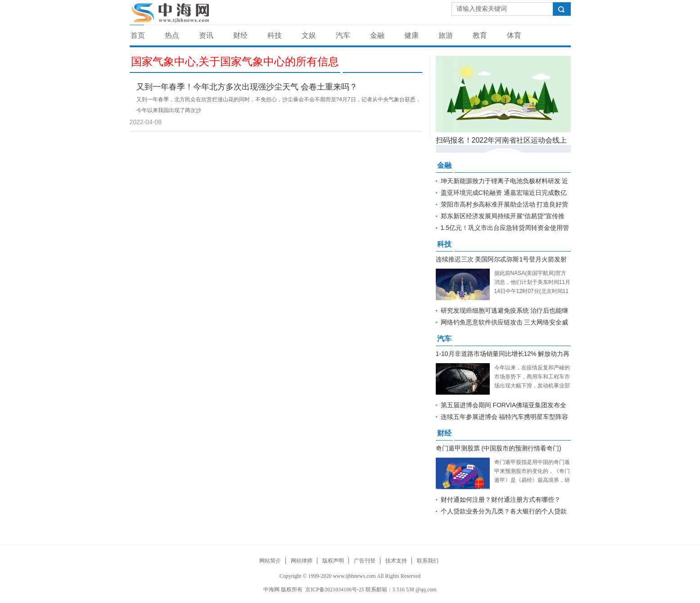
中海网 (271, 589)
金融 (377, 35)
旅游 (446, 35)
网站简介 (270, 561)
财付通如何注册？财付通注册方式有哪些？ (501, 499)
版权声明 (333, 561)
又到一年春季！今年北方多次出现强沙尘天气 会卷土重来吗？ (247, 87)
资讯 (206, 35)
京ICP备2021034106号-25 (335, 589)
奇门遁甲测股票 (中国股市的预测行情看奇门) (499, 448)
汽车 (343, 35)
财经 (240, 35)
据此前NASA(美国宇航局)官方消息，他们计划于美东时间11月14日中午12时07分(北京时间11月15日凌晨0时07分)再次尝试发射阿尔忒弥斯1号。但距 (532, 291)
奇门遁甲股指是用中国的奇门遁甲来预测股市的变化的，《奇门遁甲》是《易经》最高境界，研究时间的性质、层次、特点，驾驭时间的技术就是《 (532, 480)
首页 (138, 35)
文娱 (309, 35)
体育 (514, 35)
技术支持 (396, 561)
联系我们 (428, 561)
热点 (172, 35)
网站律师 (302, 561)
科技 (275, 35)
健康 (411, 35)
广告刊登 (365, 561)
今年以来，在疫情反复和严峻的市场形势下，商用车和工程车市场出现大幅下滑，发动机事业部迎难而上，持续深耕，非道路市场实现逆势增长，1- (532, 386)
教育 (480, 35)
